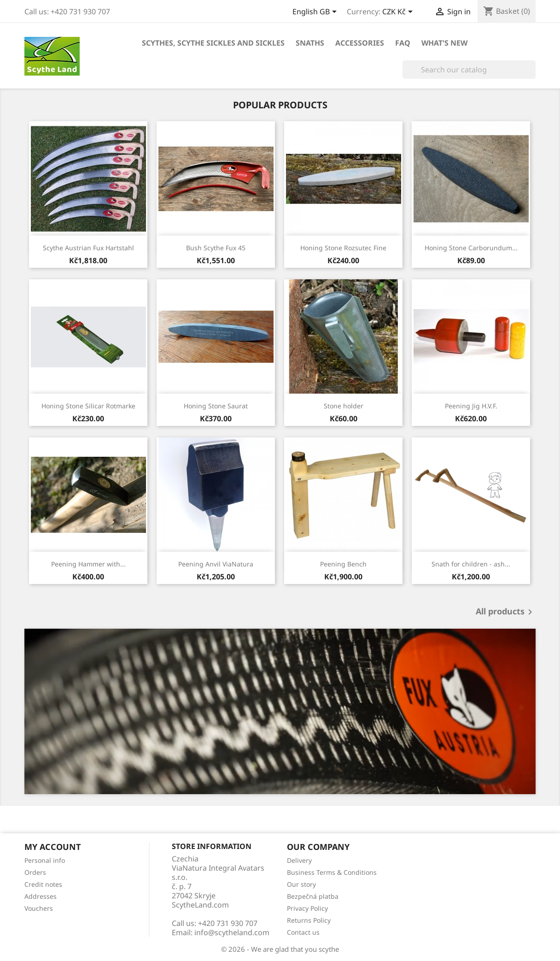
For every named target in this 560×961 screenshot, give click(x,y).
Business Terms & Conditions (332, 872)
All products (506, 612)
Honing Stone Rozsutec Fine (343, 248)
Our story (301, 884)
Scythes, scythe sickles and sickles (213, 43)
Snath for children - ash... (471, 564)
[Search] (469, 70)
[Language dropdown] (316, 12)
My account (52, 847)
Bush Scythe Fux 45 (216, 248)
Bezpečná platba (313, 896)
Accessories (360, 43)
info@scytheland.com (232, 932)
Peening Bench (343, 564)
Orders (35, 872)
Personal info (45, 860)
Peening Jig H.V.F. (471, 406)
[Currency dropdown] (399, 12)
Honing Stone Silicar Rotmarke (88, 406)
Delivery (299, 860)
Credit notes (43, 884)
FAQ (403, 43)
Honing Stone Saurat (216, 406)
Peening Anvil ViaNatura (216, 564)
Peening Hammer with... (88, 564)
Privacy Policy (307, 908)
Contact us (303, 932)
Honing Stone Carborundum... (471, 248)
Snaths (310, 43)
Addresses (41, 896)
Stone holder (344, 406)
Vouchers (39, 908)
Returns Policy (309, 920)
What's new (444, 43)
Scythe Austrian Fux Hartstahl (88, 248)
